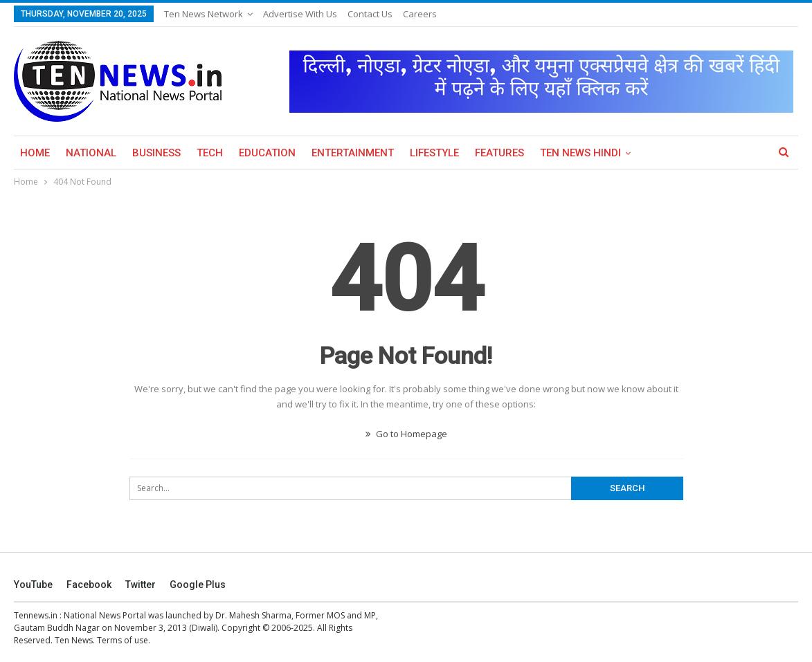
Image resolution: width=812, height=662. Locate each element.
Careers (420, 14)
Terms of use (123, 640)
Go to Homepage (406, 434)
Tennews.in (36, 615)
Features (499, 153)
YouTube (33, 585)
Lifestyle (434, 153)
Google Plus (198, 585)
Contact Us (370, 14)
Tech (210, 153)
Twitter (141, 585)
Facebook (89, 585)
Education (267, 153)
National (91, 153)
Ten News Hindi (580, 153)
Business (156, 153)
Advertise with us (300, 14)
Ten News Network (204, 14)
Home (35, 153)
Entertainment (353, 153)
